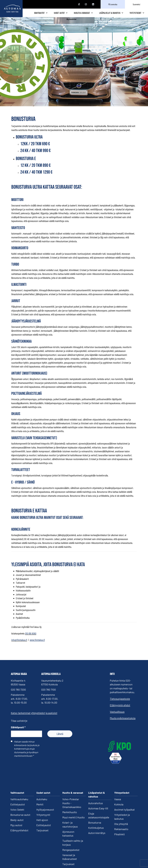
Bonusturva (95, 826)
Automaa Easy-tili (98, 812)
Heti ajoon (42, 823)
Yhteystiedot (137, 15)
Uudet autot (74, 15)
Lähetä (60, 737)
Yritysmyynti (43, 818)
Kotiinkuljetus (96, 831)
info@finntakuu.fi (19, 643)
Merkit (40, 808)
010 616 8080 (31, 637)
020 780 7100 (49, 693)
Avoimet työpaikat (124, 813)
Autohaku (42, 803)
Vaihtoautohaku (19, 803)
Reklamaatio (121, 832)
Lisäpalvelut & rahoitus (114, 15)
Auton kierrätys (97, 836)
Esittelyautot (18, 808)
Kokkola (119, 808)
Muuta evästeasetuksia (123, 722)
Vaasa (118, 803)
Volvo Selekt (17, 813)
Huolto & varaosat (92, 15)
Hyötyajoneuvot (45, 813)
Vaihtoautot (57, 15)
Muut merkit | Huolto (74, 821)
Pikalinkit (119, 838)
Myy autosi (16, 829)
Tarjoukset (42, 834)
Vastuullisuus (117, 715)
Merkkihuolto (70, 816)
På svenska (113, 4)
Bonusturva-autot (20, 818)
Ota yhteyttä (121, 827)
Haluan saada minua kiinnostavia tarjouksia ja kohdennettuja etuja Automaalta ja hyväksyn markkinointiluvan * (27, 752)
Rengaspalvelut (71, 853)
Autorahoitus (96, 807)
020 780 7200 (18, 693)
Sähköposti (18, 731)
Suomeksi (136, 4)
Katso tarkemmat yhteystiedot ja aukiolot (34, 716)
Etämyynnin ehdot (120, 709)
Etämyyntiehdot (19, 834)
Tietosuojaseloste (120, 702)
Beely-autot (17, 823)
